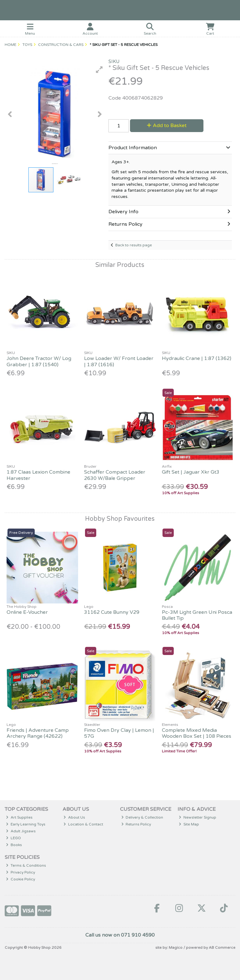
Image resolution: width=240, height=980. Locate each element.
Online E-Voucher (27, 612)
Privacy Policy (20, 872)
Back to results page (134, 245)
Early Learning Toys (26, 824)
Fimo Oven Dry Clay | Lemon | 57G (119, 733)
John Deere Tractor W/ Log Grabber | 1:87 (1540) (39, 361)
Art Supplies (19, 817)
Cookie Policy (20, 879)
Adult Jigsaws (21, 831)
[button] (99, 70)
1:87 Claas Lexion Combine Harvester (38, 475)
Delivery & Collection (142, 817)
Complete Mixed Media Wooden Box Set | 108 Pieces (197, 733)
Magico (176, 948)
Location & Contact (83, 824)
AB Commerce (222, 948)
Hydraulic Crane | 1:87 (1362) (197, 358)
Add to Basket (167, 126)
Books (14, 845)
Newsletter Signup (197, 817)
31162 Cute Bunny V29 (112, 612)
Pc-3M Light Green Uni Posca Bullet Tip (197, 615)
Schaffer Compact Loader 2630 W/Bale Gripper (115, 475)
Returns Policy (136, 824)
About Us (74, 817)
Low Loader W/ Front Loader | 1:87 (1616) (119, 361)
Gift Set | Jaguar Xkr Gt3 (191, 472)
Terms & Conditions (26, 865)
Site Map (189, 824)
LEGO (13, 838)
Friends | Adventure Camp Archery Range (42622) (38, 733)
